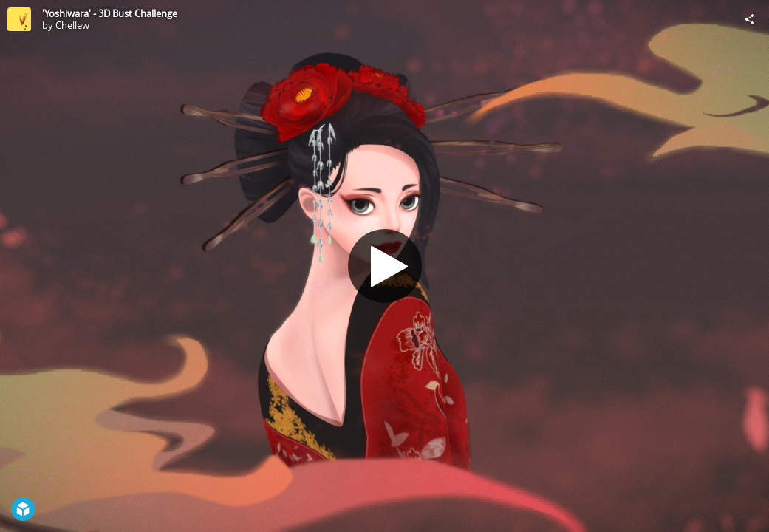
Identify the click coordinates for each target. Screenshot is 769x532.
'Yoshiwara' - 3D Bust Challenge (110, 13)
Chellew (72, 25)
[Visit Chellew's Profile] (19, 19)
